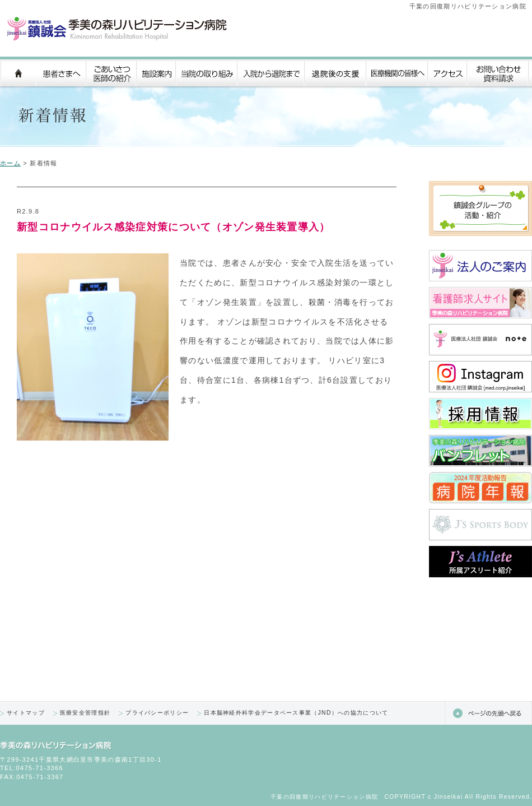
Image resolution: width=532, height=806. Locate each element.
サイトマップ (26, 713)
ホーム (10, 163)
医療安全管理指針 (85, 713)
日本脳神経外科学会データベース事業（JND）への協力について (296, 713)
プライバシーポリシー (157, 713)
